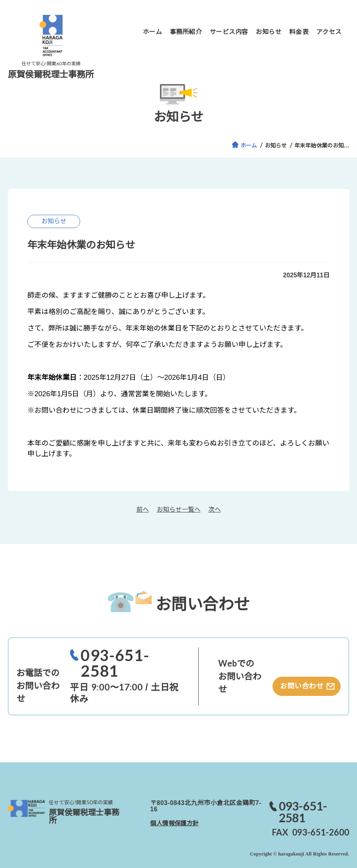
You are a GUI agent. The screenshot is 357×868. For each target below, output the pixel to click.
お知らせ (276, 146)
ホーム (249, 146)
